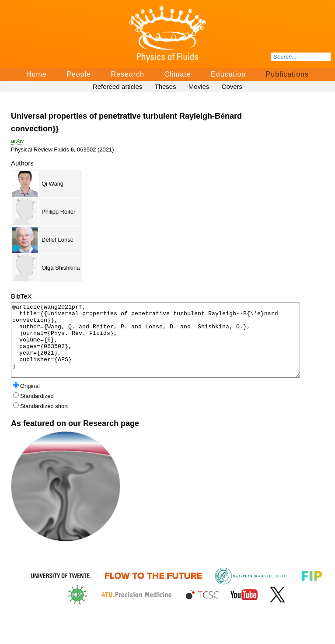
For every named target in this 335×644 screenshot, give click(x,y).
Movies (199, 86)
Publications (287, 74)
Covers (232, 86)
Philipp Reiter (58, 212)
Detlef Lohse (58, 240)
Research (127, 74)
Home (37, 74)
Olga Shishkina (61, 268)
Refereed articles (117, 86)
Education (228, 74)
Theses (165, 86)
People (79, 74)
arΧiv (17, 141)
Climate (177, 74)
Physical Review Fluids (40, 150)
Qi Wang (52, 184)
